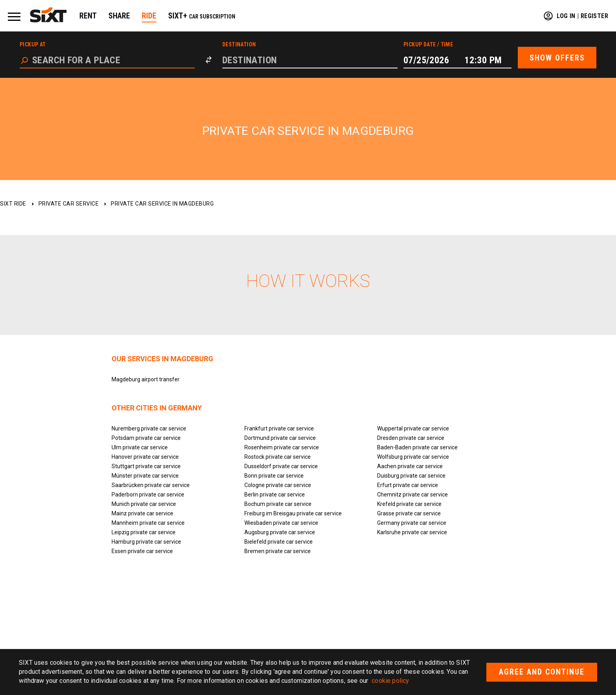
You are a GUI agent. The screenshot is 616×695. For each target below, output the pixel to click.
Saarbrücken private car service (151, 485)
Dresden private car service (411, 438)
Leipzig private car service (144, 532)
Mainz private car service (142, 513)
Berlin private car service (275, 495)
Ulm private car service (140, 447)
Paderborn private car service (148, 495)
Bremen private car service (278, 551)
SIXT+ (202, 16)
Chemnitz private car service (412, 495)
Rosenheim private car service (282, 447)
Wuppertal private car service (413, 428)
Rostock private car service (278, 457)
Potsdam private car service (146, 438)
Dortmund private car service (280, 438)
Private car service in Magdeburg (162, 204)
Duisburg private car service (411, 476)
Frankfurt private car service (279, 428)
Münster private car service (145, 476)
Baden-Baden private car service (417, 447)
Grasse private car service (409, 513)
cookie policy (390, 681)
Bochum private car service (278, 504)
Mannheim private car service (148, 523)
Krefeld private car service (409, 504)
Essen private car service (142, 551)
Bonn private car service (274, 476)
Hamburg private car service (146, 542)
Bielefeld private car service (279, 542)
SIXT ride (13, 204)
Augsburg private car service (280, 532)
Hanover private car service (145, 457)
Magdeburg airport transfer (146, 379)
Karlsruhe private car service (412, 532)
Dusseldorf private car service (281, 466)
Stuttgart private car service (146, 466)
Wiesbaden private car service (281, 523)
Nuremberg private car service (149, 428)
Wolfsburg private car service (413, 457)
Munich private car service (144, 504)
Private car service (69, 204)
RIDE (149, 16)
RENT (88, 16)
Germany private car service (412, 523)
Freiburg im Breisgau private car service (293, 513)
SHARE (119, 16)
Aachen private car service (410, 466)
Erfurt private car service (408, 485)
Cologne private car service (278, 485)
